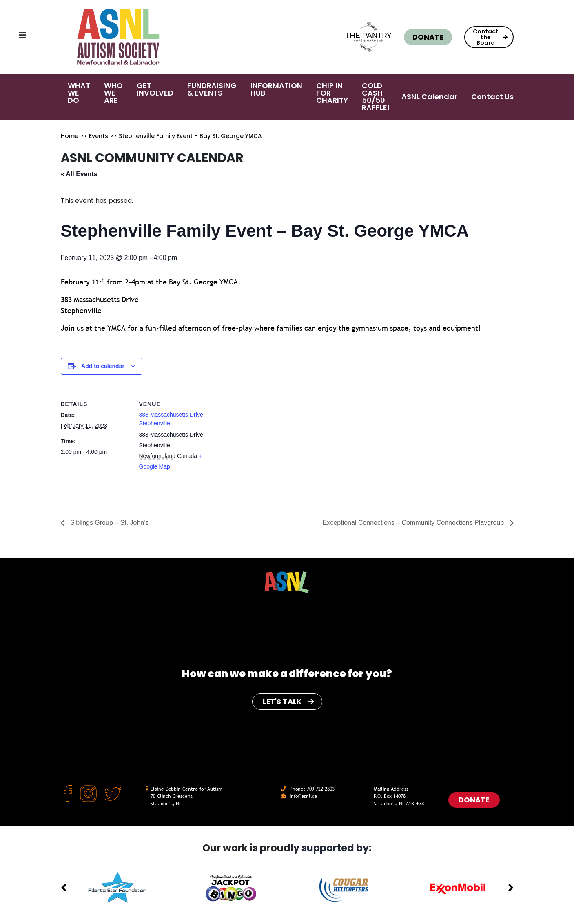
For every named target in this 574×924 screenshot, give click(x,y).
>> (84, 136)
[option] (117, 888)
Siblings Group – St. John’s (109, 523)
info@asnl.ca (303, 796)
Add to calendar (103, 366)
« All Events (79, 174)
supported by (335, 848)
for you (367, 674)
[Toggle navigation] (14, 37)
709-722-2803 (321, 789)
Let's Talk (288, 701)
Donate (428, 37)
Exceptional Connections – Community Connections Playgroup (414, 523)
